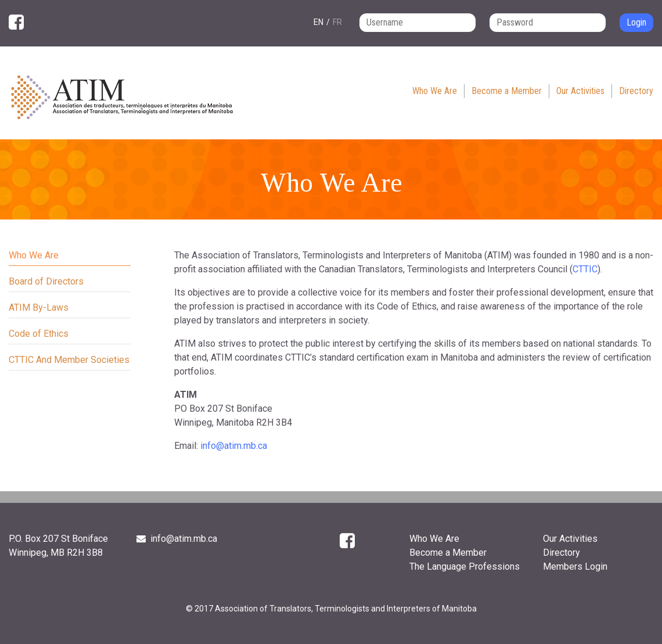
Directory (636, 91)
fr (337, 22)
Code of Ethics (39, 334)
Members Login (575, 566)
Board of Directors (46, 281)
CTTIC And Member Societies (69, 360)
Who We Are (435, 91)
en (319, 22)
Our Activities (580, 91)
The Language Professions (465, 566)
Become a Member (507, 91)
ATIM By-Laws (39, 307)
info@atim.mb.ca (234, 446)
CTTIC (585, 269)
